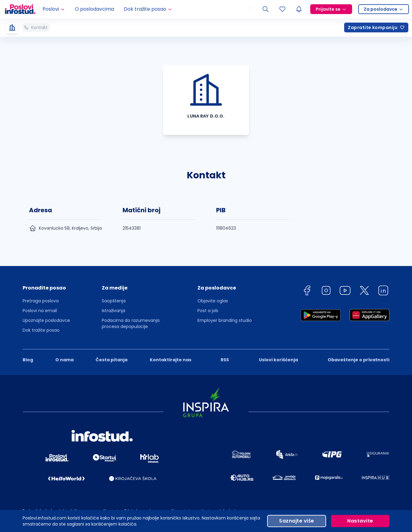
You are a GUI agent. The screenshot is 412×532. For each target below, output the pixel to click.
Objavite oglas (213, 301)
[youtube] (345, 292)
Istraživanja (114, 311)
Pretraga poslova (41, 301)
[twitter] (364, 292)
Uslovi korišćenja (278, 360)
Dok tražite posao (41, 330)
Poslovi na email (40, 311)
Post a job (208, 311)
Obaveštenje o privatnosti (359, 360)
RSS (225, 360)
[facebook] (307, 292)
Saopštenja (114, 301)
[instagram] (326, 292)
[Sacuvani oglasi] (282, 9)
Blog (28, 360)
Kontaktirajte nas (171, 360)
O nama (64, 360)
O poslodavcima (94, 9)
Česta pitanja (112, 360)
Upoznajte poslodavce (46, 320)
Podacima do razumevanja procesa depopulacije (131, 323)
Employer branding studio (225, 320)
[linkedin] (383, 292)
